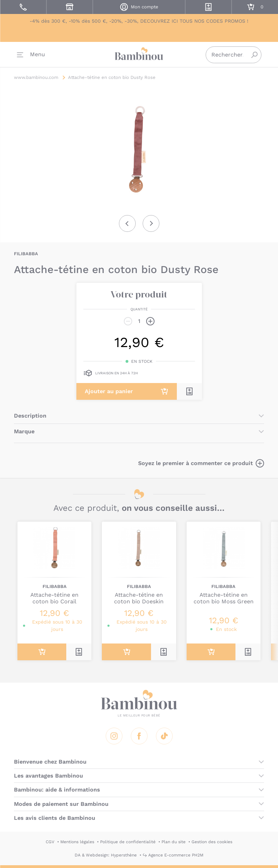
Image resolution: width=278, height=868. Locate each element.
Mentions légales (77, 842)
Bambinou (139, 56)
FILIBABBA (26, 254)
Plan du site (174, 842)
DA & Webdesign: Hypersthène (106, 855)
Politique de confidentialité (128, 842)
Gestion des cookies (212, 842)
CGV (50, 842)
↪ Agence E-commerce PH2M (173, 855)
